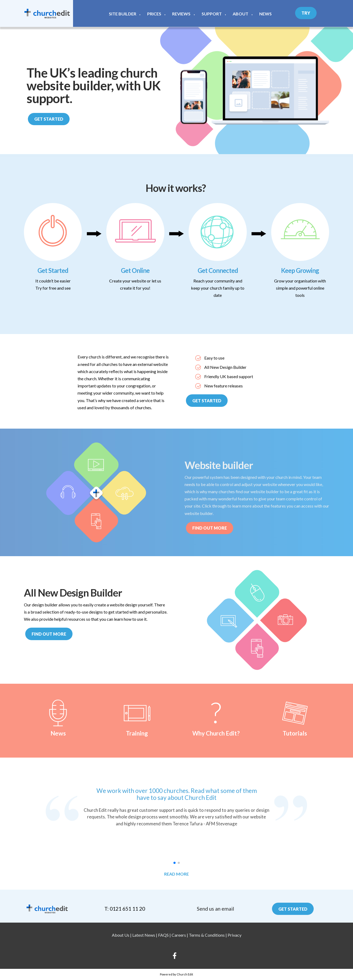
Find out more (49, 634)
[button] (175, 863)
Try (306, 13)
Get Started (49, 119)
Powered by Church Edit (176, 974)
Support (212, 14)
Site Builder (123, 14)
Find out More (210, 528)
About (241, 14)
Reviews (181, 14)
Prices (154, 14)
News (265, 14)
